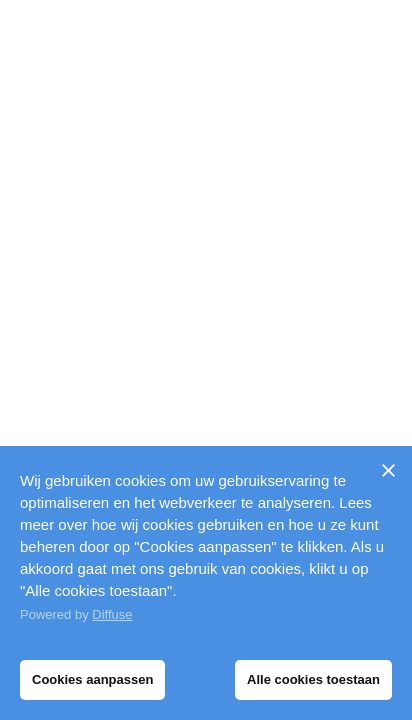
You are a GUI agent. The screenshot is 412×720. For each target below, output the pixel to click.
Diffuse (112, 614)
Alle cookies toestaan (313, 679)
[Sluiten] (388, 470)
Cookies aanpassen (92, 679)
